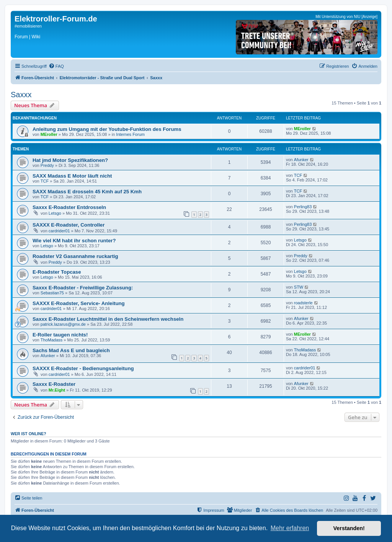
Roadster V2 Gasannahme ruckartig (75, 256)
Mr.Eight (57, 390)
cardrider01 (59, 231)
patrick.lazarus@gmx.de (63, 324)
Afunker (301, 160)
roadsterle (303, 303)
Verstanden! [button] (349, 528)
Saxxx (21, 95)
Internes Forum (130, 134)
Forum (21, 37)
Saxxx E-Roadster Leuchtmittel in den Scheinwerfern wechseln (108, 319)
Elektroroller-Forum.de (56, 19)
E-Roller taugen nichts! (60, 335)
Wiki (36, 37)
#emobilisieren (28, 26)
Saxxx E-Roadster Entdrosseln (69, 207)
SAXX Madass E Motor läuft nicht (72, 176)
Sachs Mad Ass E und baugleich (71, 350)
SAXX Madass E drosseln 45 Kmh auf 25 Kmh (87, 192)
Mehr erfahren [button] (290, 528)
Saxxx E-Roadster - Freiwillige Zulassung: (83, 288)
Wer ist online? (29, 434)
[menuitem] (56, 66)
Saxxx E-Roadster (54, 384)
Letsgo (55, 213)
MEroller (49, 134)
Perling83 (303, 207)
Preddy (47, 165)
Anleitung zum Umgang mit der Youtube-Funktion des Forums (107, 129)
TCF (45, 181)
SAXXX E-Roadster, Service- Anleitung (79, 303)
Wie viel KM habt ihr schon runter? (74, 241)
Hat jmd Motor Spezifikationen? (70, 160)
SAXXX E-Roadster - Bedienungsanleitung (83, 368)
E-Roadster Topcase (57, 272)
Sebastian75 (52, 293)
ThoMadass (51, 340)
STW (299, 287)
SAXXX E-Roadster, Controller (69, 225)
